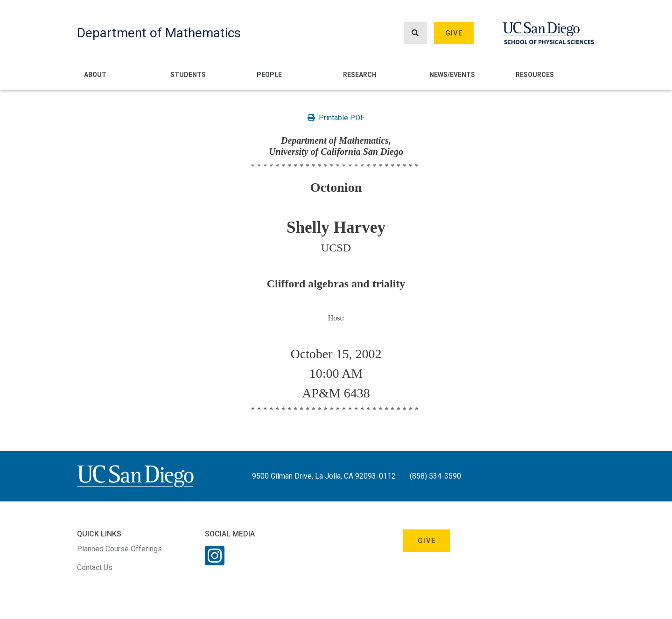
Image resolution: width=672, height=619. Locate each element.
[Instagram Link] (215, 562)
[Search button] (415, 33)
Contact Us (95, 567)
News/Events (452, 75)
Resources (535, 75)
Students (188, 75)
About (95, 75)
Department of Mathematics (159, 33)
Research (360, 75)
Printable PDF (336, 118)
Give (454, 33)
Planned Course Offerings (119, 549)
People (269, 75)
